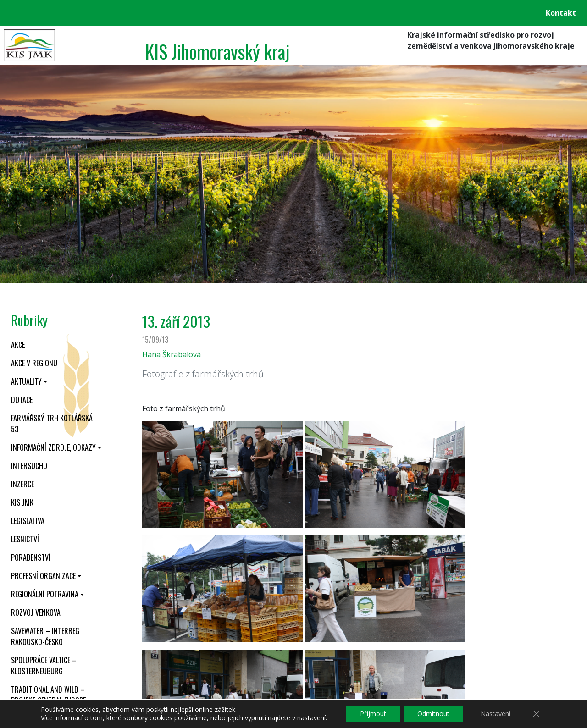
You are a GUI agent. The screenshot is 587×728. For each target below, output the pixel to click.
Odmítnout (433, 714)
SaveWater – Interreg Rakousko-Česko (45, 636)
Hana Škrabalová (172, 354)
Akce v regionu (34, 363)
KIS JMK (22, 502)
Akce (18, 345)
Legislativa (28, 521)
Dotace (22, 400)
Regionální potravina (45, 594)
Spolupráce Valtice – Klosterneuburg (44, 666)
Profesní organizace (43, 576)
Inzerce (22, 484)
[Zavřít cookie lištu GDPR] (536, 714)
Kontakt (561, 13)
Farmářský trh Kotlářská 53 (52, 424)
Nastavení (496, 714)
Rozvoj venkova (36, 612)
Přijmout (373, 714)
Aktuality (26, 381)
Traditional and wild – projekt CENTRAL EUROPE (48, 695)
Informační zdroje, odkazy (53, 447)
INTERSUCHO (29, 466)
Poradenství (31, 557)
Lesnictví (25, 539)
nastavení (311, 718)
